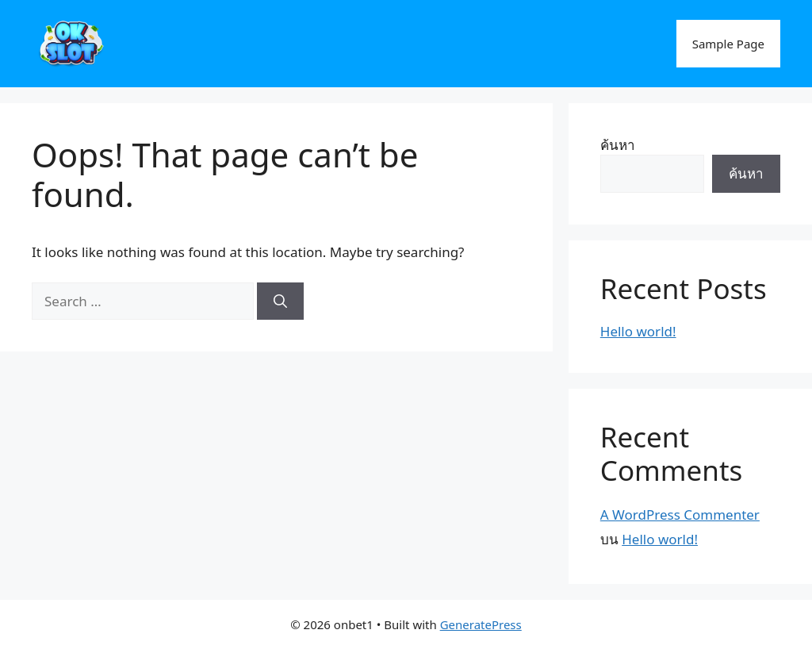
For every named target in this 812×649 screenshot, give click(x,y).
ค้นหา (618, 145)
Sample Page (728, 44)
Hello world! (638, 331)
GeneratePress (481, 624)
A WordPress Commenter (680, 515)
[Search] (280, 301)
